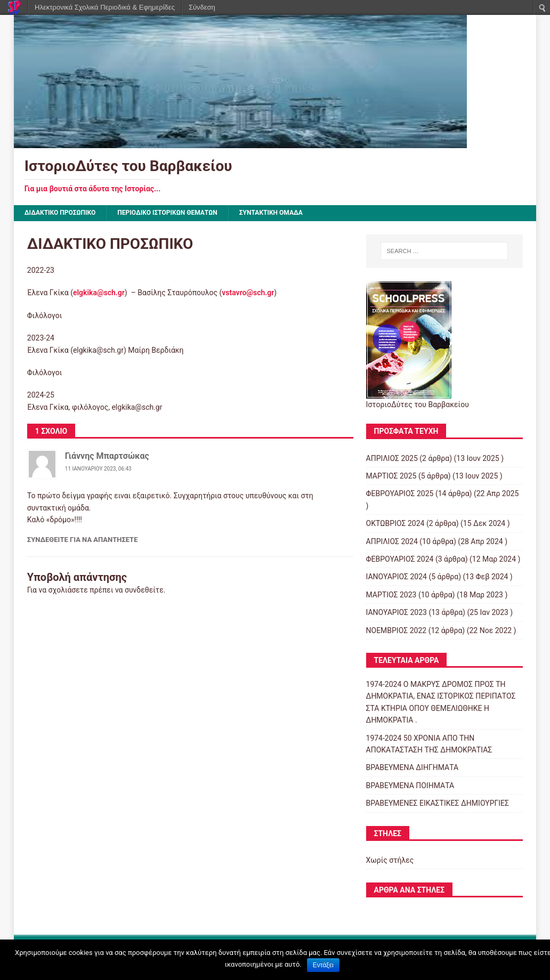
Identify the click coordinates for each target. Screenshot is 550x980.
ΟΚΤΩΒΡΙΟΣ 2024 (395, 523)
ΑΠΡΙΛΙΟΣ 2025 (392, 458)
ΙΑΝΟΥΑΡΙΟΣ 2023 (397, 612)
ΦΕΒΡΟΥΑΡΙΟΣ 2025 (400, 493)
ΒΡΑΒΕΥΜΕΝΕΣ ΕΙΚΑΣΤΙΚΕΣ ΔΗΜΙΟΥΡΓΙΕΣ (438, 803)
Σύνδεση (202, 7)
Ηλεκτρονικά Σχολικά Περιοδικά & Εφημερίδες (105, 7)
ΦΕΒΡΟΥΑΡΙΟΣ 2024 (400, 559)
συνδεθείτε (144, 590)
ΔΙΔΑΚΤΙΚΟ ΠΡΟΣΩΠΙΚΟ (60, 213)
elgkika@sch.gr (99, 293)
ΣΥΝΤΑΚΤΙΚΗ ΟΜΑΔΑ (271, 213)
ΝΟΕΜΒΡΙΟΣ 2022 (397, 630)
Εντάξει (323, 965)
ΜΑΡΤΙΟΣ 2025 (391, 476)
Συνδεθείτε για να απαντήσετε (83, 540)
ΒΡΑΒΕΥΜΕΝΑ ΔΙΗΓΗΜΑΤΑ (412, 767)
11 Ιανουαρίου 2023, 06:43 (98, 469)
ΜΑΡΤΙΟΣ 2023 (391, 595)
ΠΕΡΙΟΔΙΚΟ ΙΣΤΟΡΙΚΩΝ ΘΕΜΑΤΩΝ (167, 213)
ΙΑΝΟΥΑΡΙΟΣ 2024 (397, 577)
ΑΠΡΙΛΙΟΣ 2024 (392, 541)
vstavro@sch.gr (248, 293)
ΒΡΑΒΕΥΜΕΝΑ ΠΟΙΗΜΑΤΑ (410, 785)
